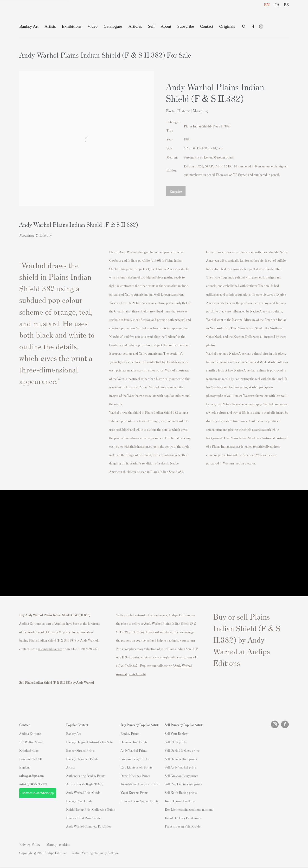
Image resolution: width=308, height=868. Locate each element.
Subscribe (186, 26)
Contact (207, 26)
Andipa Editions (36, 14)
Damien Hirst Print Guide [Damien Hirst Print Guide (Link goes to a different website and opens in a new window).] (83, 818)
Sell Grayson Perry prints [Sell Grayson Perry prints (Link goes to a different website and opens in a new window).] (181, 776)
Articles (135, 26)
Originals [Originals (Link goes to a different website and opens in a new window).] (227, 26)
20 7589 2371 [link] (38, 784)
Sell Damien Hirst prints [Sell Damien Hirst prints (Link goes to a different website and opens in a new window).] (181, 759)
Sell (151, 26)
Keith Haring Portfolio (180, 801)
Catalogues (113, 26)
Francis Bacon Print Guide (183, 826)
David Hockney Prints (135, 776)
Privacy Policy (30, 844)
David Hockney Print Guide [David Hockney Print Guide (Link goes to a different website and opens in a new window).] (183, 818)
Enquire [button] (176, 191)
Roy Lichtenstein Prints (136, 767)
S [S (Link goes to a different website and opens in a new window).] (166, 733)
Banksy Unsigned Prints (82, 759)
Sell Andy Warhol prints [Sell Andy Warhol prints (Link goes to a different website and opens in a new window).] (181, 767)
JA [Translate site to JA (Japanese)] (277, 5)
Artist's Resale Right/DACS (85, 784)
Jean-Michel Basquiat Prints (140, 784)
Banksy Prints (130, 733)
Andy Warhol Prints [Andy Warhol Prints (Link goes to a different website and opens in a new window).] (134, 750)
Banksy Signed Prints (80, 750)
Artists (50, 26)
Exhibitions (72, 26)
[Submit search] (244, 26)
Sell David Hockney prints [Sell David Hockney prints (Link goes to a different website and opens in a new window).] (182, 750)
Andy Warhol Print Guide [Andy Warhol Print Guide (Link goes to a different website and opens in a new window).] (83, 792)
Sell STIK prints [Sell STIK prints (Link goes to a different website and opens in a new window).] (176, 742)
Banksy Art (29, 26)
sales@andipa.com (50, 649)
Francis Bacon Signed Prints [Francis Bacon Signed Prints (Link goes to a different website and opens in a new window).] (139, 801)
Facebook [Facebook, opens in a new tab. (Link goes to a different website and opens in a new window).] (253, 27)
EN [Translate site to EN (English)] (267, 5)
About (166, 26)
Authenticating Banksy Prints (86, 776)
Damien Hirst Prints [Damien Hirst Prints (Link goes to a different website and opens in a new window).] (134, 742)
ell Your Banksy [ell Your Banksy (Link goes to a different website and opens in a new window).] (177, 733)
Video (92, 26)
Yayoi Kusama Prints (134, 792)
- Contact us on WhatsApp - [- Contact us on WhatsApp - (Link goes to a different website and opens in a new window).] (38, 793)
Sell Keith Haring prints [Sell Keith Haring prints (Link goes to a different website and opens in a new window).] (181, 792)
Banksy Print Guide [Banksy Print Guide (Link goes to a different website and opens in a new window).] (79, 801)
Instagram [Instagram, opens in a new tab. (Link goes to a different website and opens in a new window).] (261, 27)
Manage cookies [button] (58, 844)
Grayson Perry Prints (135, 759)
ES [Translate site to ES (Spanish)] (286, 5)
